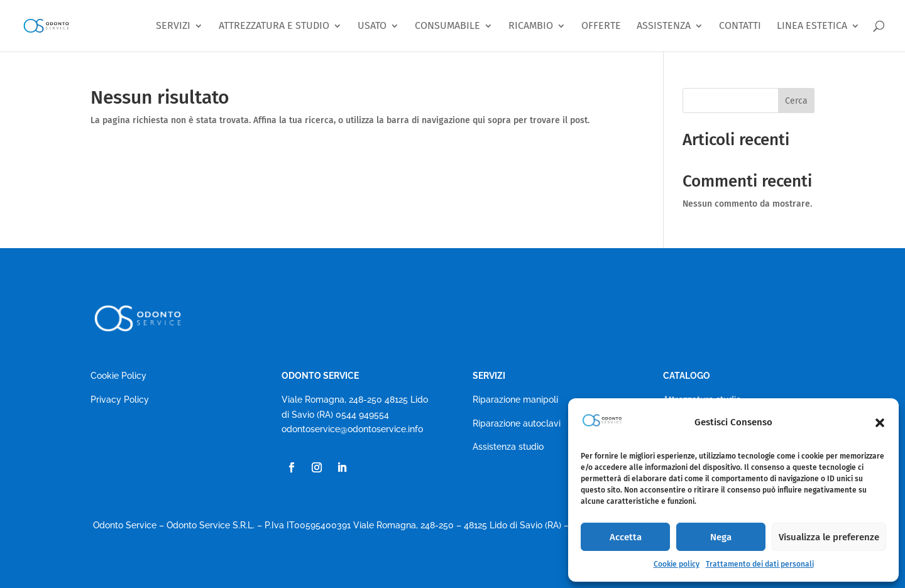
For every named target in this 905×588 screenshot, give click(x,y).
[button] (880, 423)
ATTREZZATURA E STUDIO (274, 26)
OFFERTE (601, 26)
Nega (721, 537)
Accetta (626, 537)
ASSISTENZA (664, 26)
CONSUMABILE (447, 26)
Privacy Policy (120, 400)
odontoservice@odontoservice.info (352, 429)
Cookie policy (677, 564)
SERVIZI (173, 26)
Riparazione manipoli (515, 400)
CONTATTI (740, 26)
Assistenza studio (508, 447)
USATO (372, 26)
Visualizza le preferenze (829, 537)
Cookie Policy (118, 376)
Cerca (796, 101)
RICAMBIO (531, 26)
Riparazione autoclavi (517, 423)
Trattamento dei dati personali (760, 564)
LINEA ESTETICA (812, 26)
